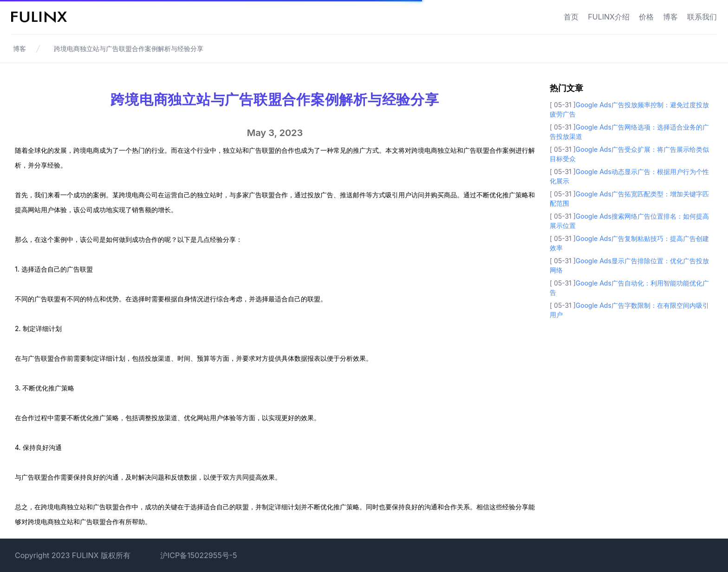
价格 (646, 17)
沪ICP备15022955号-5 (199, 555)
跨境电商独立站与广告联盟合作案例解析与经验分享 (129, 49)
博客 (670, 17)
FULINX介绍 (609, 17)
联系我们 (702, 17)
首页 (571, 17)
